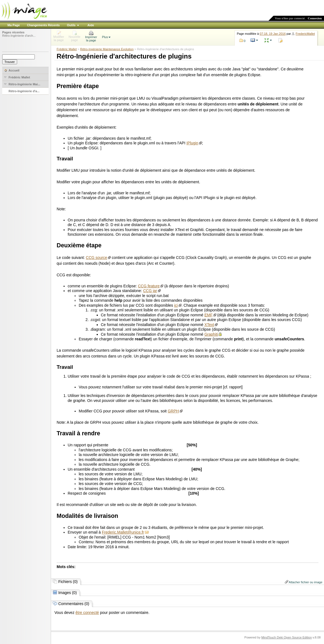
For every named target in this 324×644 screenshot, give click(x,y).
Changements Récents (44, 25)
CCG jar (150, 291)
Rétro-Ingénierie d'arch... (19, 36)
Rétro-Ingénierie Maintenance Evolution (107, 49)
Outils (71, 25)
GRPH (173, 411)
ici (176, 305)
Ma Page (14, 25)
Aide (91, 25)
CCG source (97, 258)
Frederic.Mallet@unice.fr (123, 532)
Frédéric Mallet (67, 49)
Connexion (315, 18)
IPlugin (192, 143)
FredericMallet (305, 34)
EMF (209, 315)
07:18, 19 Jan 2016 (273, 34)
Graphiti (211, 334)
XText (209, 325)
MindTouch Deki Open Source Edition (287, 637)
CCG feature (149, 286)
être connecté (87, 613)
